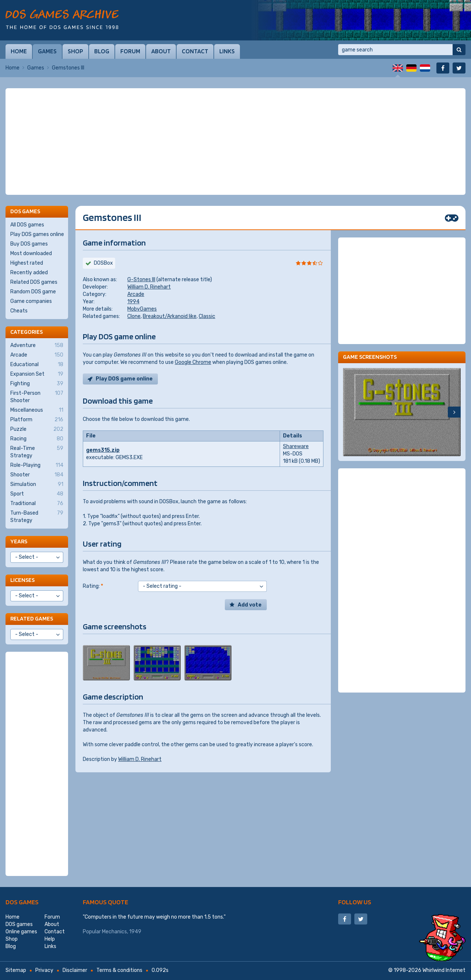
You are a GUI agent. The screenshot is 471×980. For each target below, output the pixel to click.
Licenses (22, 580)
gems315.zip (103, 450)
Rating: (93, 586)
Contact (195, 51)
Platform (37, 420)
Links (227, 51)
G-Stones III (141, 280)
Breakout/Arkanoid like (170, 316)
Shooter (37, 475)
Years (19, 541)
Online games (21, 932)
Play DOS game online (124, 379)
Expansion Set (37, 374)
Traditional (37, 504)
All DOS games (27, 225)
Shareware (296, 446)
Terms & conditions (119, 970)
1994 (133, 302)
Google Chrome (193, 362)
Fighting (37, 384)
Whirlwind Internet (444, 970)
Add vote (250, 605)
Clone (134, 316)
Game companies (31, 301)
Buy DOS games (29, 244)
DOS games (22, 902)
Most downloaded (31, 253)
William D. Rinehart (149, 287)
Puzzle (37, 429)
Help (50, 939)
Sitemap (16, 970)
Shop (75, 51)
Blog (102, 51)
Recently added (29, 273)
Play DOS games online (37, 234)
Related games (32, 618)
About (161, 51)
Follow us (355, 902)
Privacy (44, 970)
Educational (37, 365)
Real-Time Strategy (37, 452)
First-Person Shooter (37, 397)
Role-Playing (37, 465)
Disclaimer (75, 970)
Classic (207, 316)
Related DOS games (34, 282)
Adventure (37, 346)
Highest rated (27, 263)
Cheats (19, 311)
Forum (130, 51)
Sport (37, 494)
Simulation (37, 484)
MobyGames (142, 309)
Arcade (136, 294)
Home (19, 51)
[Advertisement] (235, 142)
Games (47, 51)
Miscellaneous (37, 410)
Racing (37, 439)
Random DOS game (33, 292)
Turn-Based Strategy (37, 516)
